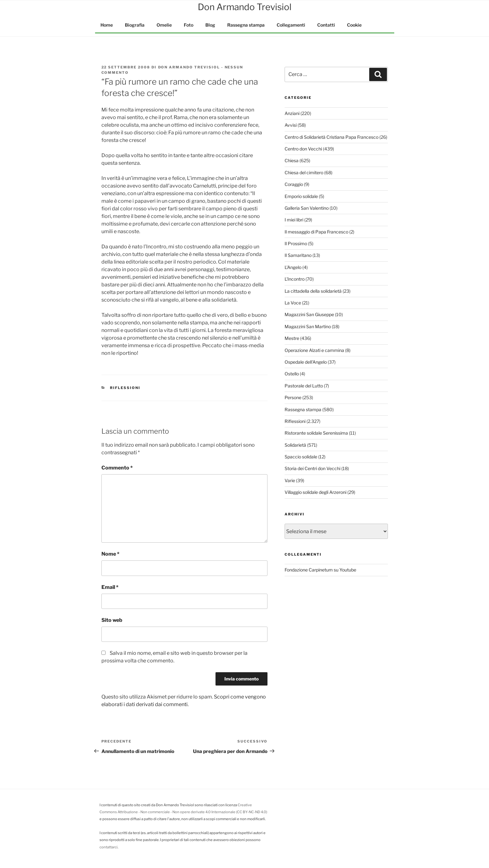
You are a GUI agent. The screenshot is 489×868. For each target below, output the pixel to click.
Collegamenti (291, 25)
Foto (189, 25)
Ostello (292, 374)
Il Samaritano (298, 255)
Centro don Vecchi (303, 149)
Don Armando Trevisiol (189, 67)
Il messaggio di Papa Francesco (316, 232)
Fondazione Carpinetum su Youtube (320, 570)
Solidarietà (295, 445)
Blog (210, 25)
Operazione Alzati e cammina (314, 350)
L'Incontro (295, 279)
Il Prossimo (296, 243)
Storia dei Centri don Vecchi (312, 468)
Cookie (354, 25)
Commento (117, 468)
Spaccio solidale (301, 457)
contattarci (109, 847)
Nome (110, 554)
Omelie (164, 25)
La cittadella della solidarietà (313, 291)
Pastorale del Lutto (304, 386)
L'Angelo (293, 267)
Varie (290, 480)
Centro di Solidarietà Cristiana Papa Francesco (331, 137)
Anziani (292, 113)
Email (110, 587)
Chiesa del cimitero (304, 172)
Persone (293, 397)
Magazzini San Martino (308, 326)
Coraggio (294, 184)
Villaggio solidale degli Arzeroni (315, 492)
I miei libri (294, 220)
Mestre (292, 338)
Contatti (326, 25)
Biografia (135, 25)
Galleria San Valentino (307, 208)
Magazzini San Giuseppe (309, 314)
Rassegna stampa (246, 25)
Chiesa (292, 160)
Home (107, 25)
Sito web (112, 620)
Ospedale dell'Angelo (306, 362)
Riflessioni (125, 388)
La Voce (293, 303)
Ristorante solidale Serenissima (316, 433)
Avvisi (291, 125)
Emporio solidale (301, 196)
